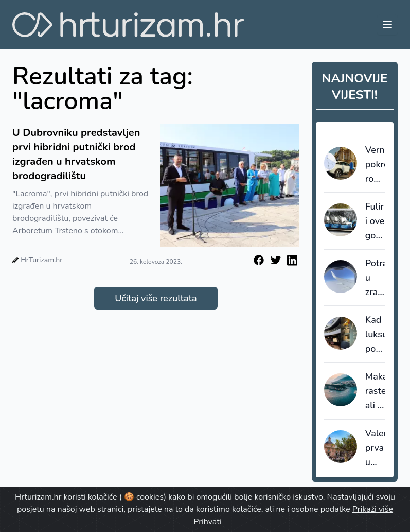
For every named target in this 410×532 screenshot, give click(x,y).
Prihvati (207, 522)
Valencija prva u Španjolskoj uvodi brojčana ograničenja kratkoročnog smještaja (375, 448)
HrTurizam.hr (41, 260)
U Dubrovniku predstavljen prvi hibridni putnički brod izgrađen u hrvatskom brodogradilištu (76, 154)
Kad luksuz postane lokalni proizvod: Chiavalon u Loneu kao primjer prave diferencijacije (375, 335)
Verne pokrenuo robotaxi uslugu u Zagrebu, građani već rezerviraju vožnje (375, 165)
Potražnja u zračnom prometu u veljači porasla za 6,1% (375, 278)
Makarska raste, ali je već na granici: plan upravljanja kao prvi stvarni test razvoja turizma (375, 391)
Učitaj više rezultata (156, 298)
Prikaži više (373, 509)
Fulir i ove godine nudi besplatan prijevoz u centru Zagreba (375, 221)
